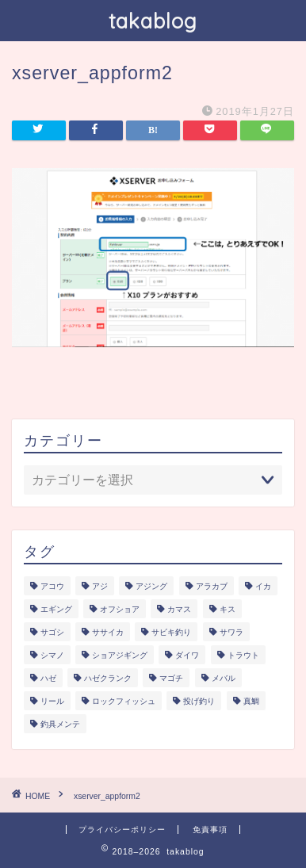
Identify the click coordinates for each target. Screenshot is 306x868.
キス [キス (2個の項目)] (228, 609)
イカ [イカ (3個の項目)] (263, 586)
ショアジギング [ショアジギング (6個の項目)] (120, 655)
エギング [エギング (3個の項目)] (56, 609)
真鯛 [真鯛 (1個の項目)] (251, 701)
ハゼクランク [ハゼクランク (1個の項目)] (108, 678)
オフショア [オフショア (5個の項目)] (120, 609)
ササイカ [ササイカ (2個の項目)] (108, 632)
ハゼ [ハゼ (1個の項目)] (48, 678)
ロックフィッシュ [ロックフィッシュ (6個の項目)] (124, 701)
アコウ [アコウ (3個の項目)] (52, 586)
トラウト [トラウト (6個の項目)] (243, 655)
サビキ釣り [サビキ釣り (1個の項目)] (171, 632)
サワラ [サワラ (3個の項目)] (231, 632)
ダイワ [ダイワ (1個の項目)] (187, 655)
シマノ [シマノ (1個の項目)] (52, 655)
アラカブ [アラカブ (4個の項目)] (212, 586)
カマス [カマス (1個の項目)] (179, 609)
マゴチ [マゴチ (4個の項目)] (171, 678)
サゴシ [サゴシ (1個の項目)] (52, 632)
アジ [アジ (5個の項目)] (100, 586)
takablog (153, 21)
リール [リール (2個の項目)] (52, 701)
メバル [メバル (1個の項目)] (224, 678)
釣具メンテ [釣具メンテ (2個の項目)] (60, 724)
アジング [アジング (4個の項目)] (151, 586)
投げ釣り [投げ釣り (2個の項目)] (199, 701)
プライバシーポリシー (122, 830)
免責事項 (210, 830)
